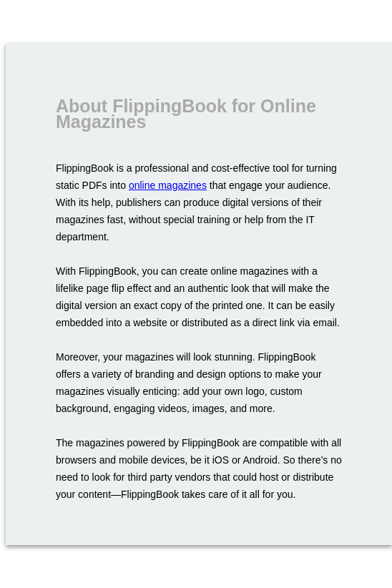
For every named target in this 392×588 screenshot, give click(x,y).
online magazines (168, 185)
